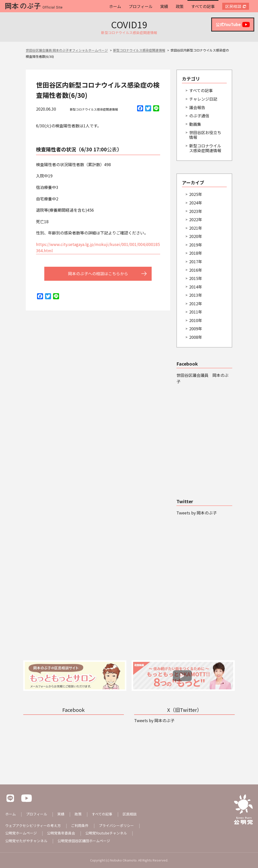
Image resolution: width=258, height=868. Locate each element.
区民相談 (233, 6)
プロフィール (141, 6)
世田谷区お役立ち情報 (205, 135)
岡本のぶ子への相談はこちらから (98, 273)
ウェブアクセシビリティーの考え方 (33, 825)
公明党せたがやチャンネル (26, 841)
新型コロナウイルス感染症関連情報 (94, 109)
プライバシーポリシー (116, 825)
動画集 (195, 124)
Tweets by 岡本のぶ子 (197, 513)
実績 (164, 6)
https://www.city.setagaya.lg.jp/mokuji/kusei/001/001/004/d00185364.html (98, 247)
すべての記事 (203, 6)
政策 (180, 6)
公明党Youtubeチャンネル (106, 833)
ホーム (115, 6)
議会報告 (197, 107)
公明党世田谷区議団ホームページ (84, 841)
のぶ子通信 (199, 116)
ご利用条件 (80, 825)
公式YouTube (233, 25)
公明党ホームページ (21, 833)
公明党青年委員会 (61, 833)
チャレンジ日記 (203, 99)
